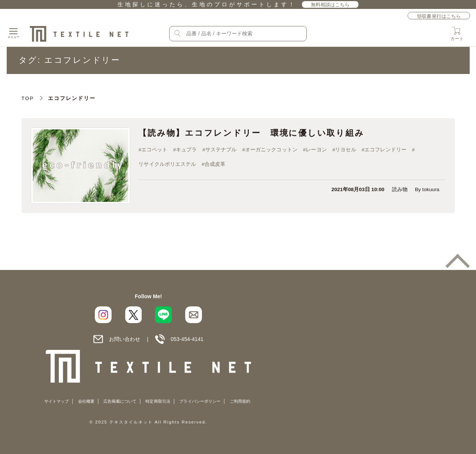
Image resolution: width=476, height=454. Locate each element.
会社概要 (86, 401)
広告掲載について (120, 401)
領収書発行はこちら (439, 16)
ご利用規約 (240, 401)
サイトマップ (57, 401)
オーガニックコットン (271, 150)
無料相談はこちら (330, 5)
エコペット (154, 150)
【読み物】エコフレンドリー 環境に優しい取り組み (251, 133)
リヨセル (346, 150)
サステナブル (221, 150)
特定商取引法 (158, 401)
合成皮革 (215, 164)
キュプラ (186, 150)
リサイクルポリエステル (167, 164)
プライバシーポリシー (200, 401)
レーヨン (316, 150)
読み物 (400, 189)
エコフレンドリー (386, 150)
